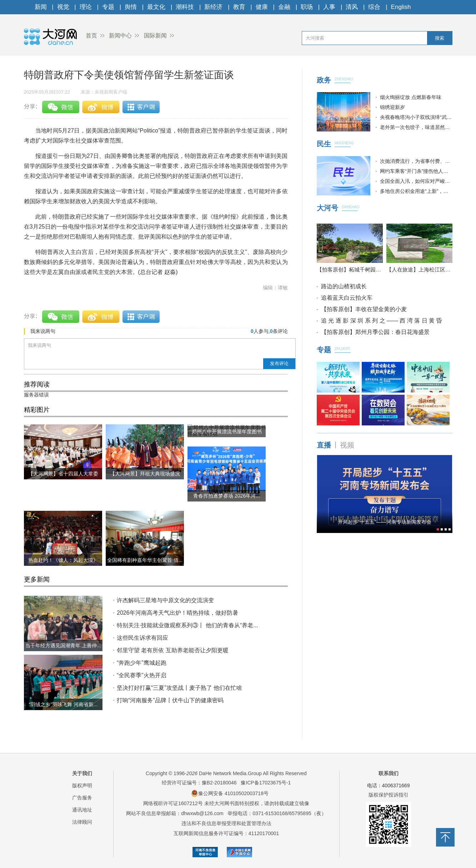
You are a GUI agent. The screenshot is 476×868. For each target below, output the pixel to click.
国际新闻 (155, 36)
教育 (239, 7)
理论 (86, 7)
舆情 (131, 7)
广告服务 (82, 798)
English (401, 7)
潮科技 (185, 7)
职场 (307, 7)
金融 (284, 7)
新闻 (41, 7)
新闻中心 (120, 36)
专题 (108, 7)
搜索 (440, 38)
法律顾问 (82, 822)
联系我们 (389, 773)
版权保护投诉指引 (389, 795)
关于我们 (82, 773)
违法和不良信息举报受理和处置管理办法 (226, 823)
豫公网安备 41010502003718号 (230, 793)
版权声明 (82, 785)
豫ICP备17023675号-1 (266, 783)
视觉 (63, 7)
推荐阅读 (37, 384)
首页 (91, 36)
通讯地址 (82, 810)
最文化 (156, 7)
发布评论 (279, 363)
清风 (352, 7)
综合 (374, 7)
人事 (329, 7)
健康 (262, 7)
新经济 (213, 7)
